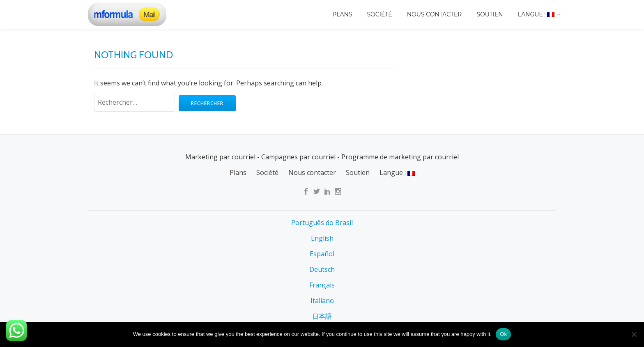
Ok (503, 334)
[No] (634, 334)
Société (379, 14)
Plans (342, 14)
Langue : (536, 14)
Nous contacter (435, 14)
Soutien (490, 14)
